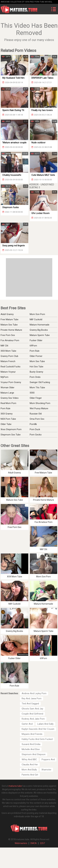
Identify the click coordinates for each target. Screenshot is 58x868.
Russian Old (36, 414)
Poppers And (48, 759)
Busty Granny (36, 372)
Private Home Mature (11, 330)
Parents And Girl (30, 775)
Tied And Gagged (30, 704)
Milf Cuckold (36, 319)
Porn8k (33, 424)
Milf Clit (4, 346)
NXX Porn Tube (8, 419)
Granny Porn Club (9, 356)
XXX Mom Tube (8, 351)
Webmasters (21, 843)
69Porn (33, 346)
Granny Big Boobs (39, 330)
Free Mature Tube (10, 319)
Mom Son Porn (37, 314)
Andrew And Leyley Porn (34, 693)
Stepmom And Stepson (34, 754)
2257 (42, 843)
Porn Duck (35, 429)
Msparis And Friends (32, 734)
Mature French (8, 361)
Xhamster (46, 770)
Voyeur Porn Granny (11, 382)
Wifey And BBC (29, 759)
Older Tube (6, 424)
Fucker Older (36, 340)
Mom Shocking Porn (40, 403)
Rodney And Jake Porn (33, 719)
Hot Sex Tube (37, 367)
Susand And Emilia (31, 744)
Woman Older (8, 388)
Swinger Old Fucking (40, 382)
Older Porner (36, 356)
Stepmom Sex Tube (11, 435)
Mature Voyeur (8, 372)
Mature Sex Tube (9, 325)
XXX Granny (7, 414)
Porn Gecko (36, 435)
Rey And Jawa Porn (32, 698)
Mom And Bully (29, 770)
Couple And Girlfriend (32, 714)
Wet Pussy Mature (39, 408)
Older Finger (36, 398)
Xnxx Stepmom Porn (11, 429)
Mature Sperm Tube (40, 335)
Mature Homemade (40, 325)
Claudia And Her (30, 765)
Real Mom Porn (8, 403)
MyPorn (4, 377)
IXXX (32, 393)
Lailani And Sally (45, 724)
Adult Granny (7, 314)
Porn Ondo (35, 377)
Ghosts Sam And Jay (32, 709)
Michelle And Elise (31, 749)
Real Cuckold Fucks (11, 367)
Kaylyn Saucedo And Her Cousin (38, 729)
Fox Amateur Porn (10, 340)
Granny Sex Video (10, 398)
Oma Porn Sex (37, 419)
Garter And (27, 724)
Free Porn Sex (8, 335)
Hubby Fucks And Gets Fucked (37, 739)
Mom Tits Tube (37, 388)
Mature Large (7, 393)
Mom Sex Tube (37, 361)
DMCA (34, 843)
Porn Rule (35, 351)
